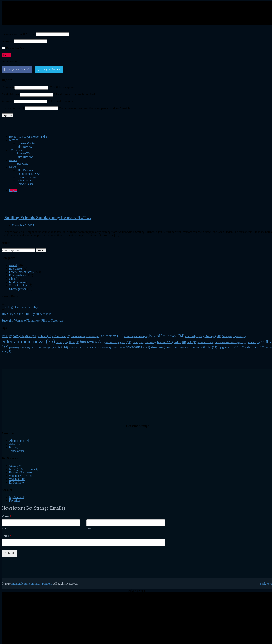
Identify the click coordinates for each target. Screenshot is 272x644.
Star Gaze (22, 164)
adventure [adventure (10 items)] (78, 336)
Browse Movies (26, 143)
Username (8, 87)
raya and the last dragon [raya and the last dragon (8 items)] (43, 348)
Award (13, 265)
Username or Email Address (18, 34)
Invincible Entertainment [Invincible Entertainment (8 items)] (227, 343)
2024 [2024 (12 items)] (7, 336)
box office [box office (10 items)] (141, 336)
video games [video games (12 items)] (255, 347)
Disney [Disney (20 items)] (213, 336)
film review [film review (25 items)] (92, 342)
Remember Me (13, 48)
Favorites (15, 500)
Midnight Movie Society (24, 469)
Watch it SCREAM (21, 476)
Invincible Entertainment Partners (32, 584)
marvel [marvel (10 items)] (254, 342)
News (12, 167)
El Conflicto (16, 482)
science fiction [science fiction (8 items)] (77, 348)
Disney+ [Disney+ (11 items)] (229, 336)
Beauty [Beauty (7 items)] (128, 337)
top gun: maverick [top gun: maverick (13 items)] (231, 347)
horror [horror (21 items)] (165, 342)
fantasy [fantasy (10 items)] (62, 342)
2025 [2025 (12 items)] (18, 336)
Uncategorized (18, 289)
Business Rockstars (21, 472)
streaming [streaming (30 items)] (138, 347)
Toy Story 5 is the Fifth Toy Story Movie (26, 314)
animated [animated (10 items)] (93, 336)
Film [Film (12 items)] (74, 342)
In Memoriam (17, 282)
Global (13, 279)
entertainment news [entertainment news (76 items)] (28, 341)
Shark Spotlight (18, 285)
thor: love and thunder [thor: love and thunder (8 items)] (191, 348)
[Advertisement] (93, 13)
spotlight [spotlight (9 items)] (119, 348)
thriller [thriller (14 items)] (210, 347)
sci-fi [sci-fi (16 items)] (62, 347)
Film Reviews (25, 147)
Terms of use (17, 451)
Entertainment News (29, 174)
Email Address (10, 94)
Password (7, 41)
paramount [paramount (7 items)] (15, 348)
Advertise (15, 444)
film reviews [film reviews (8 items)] (112, 343)
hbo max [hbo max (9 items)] (151, 343)
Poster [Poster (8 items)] (26, 348)
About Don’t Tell (19, 441)
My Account (17, 497)
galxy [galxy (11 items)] (126, 342)
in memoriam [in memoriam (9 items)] (206, 343)
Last (88, 529)
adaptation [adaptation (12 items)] (62, 336)
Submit (9, 553)
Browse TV (23, 153)
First (4, 529)
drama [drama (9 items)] (241, 337)
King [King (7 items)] (244, 343)
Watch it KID (17, 479)
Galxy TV (15, 466)
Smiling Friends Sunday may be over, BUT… (48, 217)
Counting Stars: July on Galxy (20, 307)
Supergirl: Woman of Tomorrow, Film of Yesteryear (33, 321)
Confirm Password (13, 108)
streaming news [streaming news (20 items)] (165, 347)
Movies (14, 140)
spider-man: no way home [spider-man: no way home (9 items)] (99, 348)
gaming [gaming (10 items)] (138, 342)
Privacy (14, 447)
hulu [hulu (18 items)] (180, 342)
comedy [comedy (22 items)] (194, 336)
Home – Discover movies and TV (29, 137)
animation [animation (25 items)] (112, 336)
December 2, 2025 (23, 225)
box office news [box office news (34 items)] (167, 336)
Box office (15, 269)
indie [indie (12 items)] (192, 342)
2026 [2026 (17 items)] (31, 336)
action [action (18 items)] (45, 336)
